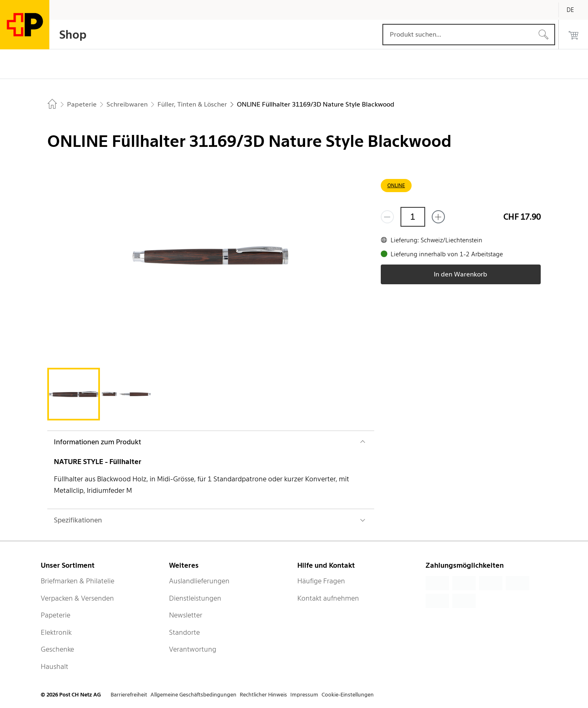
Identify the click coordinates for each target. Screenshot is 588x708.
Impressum (304, 695)
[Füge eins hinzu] (438, 217)
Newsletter (186, 615)
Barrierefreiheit (129, 695)
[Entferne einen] (387, 217)
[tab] (74, 394)
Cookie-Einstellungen (348, 695)
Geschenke (57, 649)
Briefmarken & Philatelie (78, 581)
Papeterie (56, 615)
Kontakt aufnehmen (328, 598)
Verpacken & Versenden (77, 598)
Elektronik (56, 632)
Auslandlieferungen (199, 581)
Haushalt (54, 666)
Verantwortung (193, 649)
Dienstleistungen (195, 598)
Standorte (184, 632)
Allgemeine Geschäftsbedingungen (193, 695)
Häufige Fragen (321, 581)
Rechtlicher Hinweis (263, 695)
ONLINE (396, 185)
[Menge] (413, 217)
